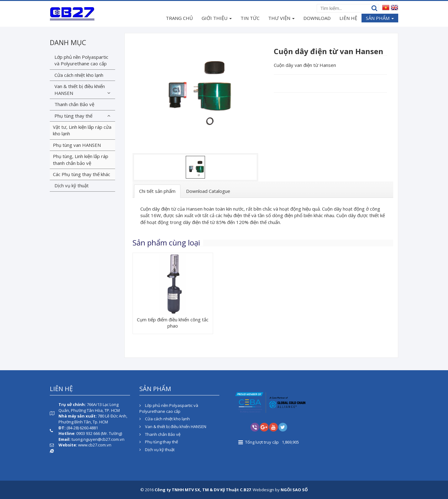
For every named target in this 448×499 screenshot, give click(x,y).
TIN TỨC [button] (250, 18)
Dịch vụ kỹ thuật (72, 185)
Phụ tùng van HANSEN (77, 145)
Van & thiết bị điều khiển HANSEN (80, 89)
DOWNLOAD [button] (317, 18)
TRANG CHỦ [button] (179, 18)
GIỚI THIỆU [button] (217, 19)
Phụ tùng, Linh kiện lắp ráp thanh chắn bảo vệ (81, 159)
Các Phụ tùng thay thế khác (82, 174)
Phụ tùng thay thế (73, 116)
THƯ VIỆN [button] (281, 19)
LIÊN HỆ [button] (348, 18)
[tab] (157, 191)
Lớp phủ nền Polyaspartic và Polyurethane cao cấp (81, 60)
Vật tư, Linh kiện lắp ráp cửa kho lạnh (82, 130)
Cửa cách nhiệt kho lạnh (79, 75)
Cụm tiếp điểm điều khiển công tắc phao (173, 323)
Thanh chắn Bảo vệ (74, 104)
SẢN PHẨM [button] (380, 19)
